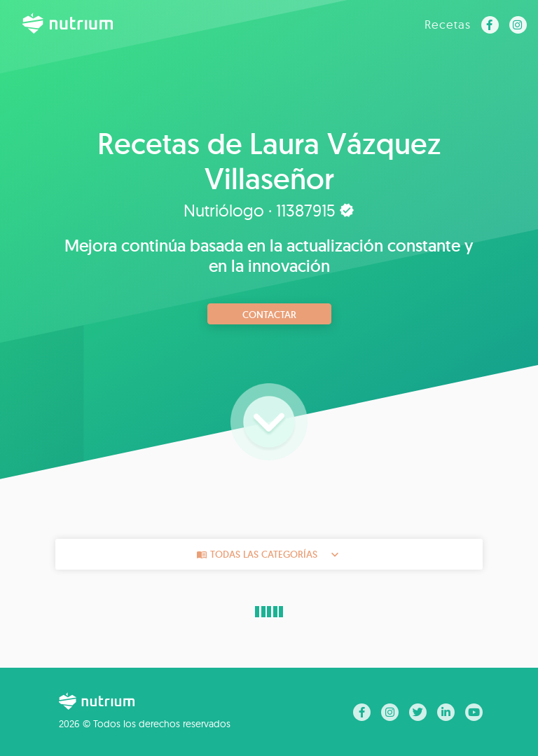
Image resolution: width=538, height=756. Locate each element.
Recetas (448, 24)
